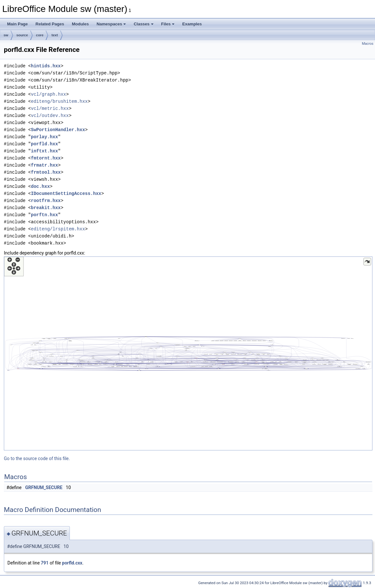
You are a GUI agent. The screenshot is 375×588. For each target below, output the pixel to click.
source (22, 35)
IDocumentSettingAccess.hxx (66, 193)
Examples (192, 24)
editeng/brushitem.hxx (59, 101)
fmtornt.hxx (46, 158)
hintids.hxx (46, 66)
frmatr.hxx (44, 165)
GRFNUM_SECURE (44, 487)
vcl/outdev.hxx (50, 116)
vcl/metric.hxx (50, 108)
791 (45, 563)
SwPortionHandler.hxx (58, 130)
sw (6, 35)
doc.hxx (40, 186)
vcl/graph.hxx (48, 94)
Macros (368, 44)
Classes (143, 24)
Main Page (17, 24)
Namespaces (111, 24)
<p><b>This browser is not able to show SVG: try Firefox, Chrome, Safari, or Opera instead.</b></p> (188, 353)
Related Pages (50, 24)
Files (168, 24)
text (55, 35)
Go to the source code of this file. (37, 458)
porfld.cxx (72, 563)
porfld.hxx (44, 144)
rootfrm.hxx (46, 201)
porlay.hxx (44, 137)
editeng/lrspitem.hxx (58, 229)
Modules (80, 24)
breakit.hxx (46, 208)
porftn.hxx (44, 215)
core (40, 35)
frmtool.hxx (46, 172)
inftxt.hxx (44, 151)
